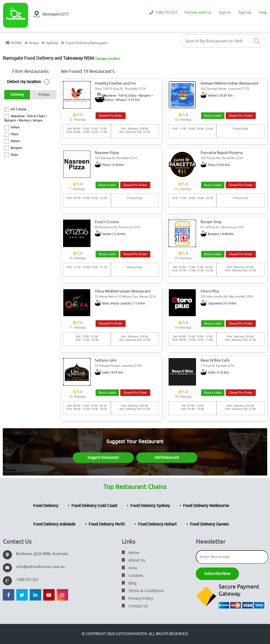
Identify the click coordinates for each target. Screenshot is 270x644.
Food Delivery (46, 506)
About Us (133, 560)
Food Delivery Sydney (150, 506)
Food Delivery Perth (107, 524)
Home (131, 553)
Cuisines (133, 576)
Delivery (17, 95)
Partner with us (198, 13)
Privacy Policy (137, 599)
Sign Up (245, 13)
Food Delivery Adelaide (54, 524)
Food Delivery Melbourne (206, 506)
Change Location (108, 59)
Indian (15, 127)
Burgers (17, 148)
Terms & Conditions (143, 591)
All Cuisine (18, 109)
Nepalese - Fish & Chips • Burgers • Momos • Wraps (26, 118)
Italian (15, 141)
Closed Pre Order (111, 116)
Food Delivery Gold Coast (94, 506)
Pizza (14, 134)
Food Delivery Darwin (209, 524)
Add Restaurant (167, 458)
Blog (129, 583)
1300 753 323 (163, 13)
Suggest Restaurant (103, 458)
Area (129, 568)
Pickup (44, 95)
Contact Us (135, 606)
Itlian (14, 155)
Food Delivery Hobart (157, 524)
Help (263, 13)
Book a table (213, 116)
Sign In (225, 13)
